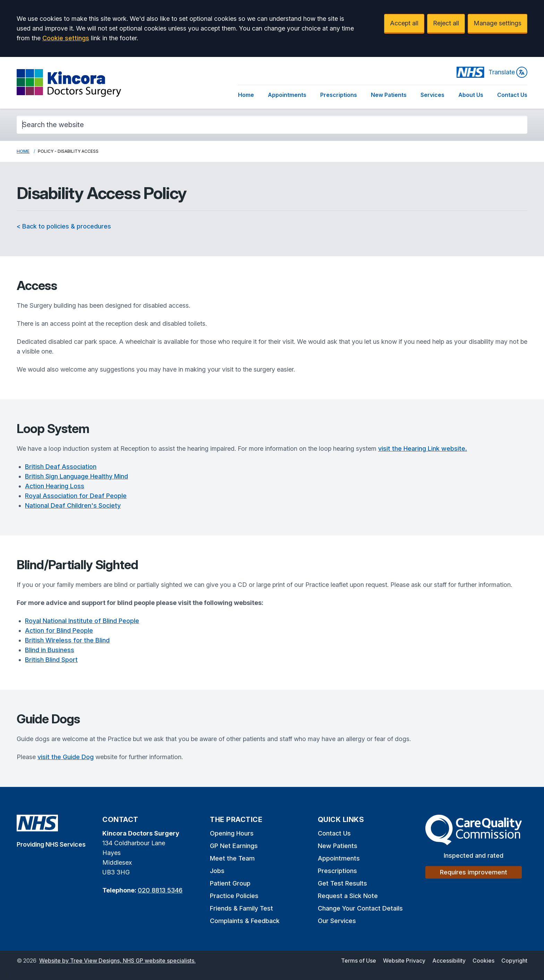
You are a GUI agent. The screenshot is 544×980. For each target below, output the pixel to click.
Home (246, 95)
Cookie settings (66, 38)
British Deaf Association (61, 467)
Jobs (217, 871)
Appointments (287, 95)
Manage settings (498, 23)
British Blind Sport (51, 660)
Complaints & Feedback (245, 921)
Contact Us (512, 95)
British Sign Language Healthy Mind (76, 476)
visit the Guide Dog (66, 757)
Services (432, 95)
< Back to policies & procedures (64, 226)
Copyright (514, 961)
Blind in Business (50, 650)
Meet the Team (232, 858)
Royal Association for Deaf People (76, 496)
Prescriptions (339, 95)
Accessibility (449, 961)
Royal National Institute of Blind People (82, 621)
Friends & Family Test (241, 908)
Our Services (337, 921)
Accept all (404, 23)
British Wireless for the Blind (67, 640)
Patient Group (230, 883)
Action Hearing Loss (55, 486)
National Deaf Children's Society (73, 505)
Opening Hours (232, 833)
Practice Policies (234, 896)
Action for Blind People (59, 630)
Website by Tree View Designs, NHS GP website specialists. (117, 961)
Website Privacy (404, 961)
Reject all (446, 23)
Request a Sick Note (348, 896)
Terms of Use (359, 961)
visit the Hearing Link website (423, 449)
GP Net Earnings (234, 846)
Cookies (483, 961)
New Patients (389, 95)
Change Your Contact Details (360, 908)
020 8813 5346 (160, 890)
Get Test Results (342, 883)
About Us (471, 95)
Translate (508, 72)
